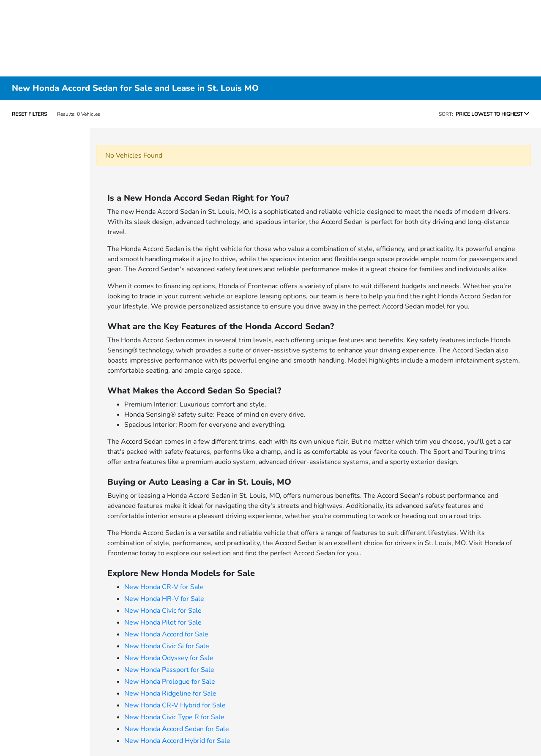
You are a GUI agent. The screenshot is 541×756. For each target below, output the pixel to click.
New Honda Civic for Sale (163, 611)
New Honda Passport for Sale (169, 670)
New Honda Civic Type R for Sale (174, 717)
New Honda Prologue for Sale (170, 682)
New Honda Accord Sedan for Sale (177, 729)
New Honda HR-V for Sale (164, 599)
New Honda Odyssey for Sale (169, 658)
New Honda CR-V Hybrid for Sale (175, 705)
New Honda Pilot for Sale (163, 622)
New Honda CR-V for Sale (164, 587)
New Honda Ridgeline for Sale (170, 693)
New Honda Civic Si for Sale (167, 646)
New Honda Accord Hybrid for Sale (177, 741)
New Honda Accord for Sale (166, 634)
